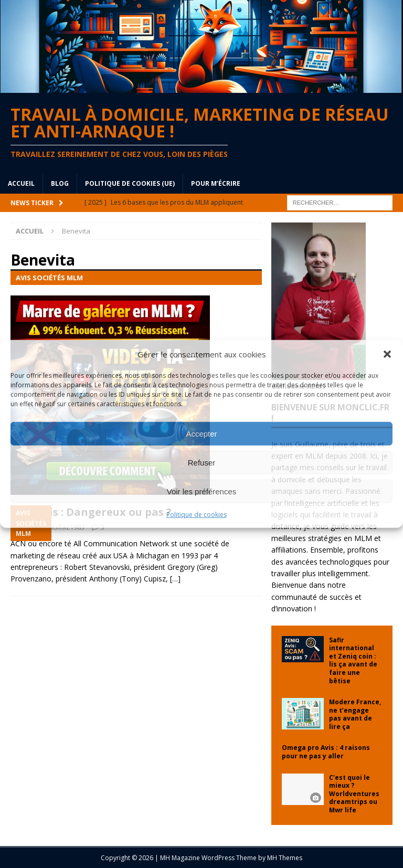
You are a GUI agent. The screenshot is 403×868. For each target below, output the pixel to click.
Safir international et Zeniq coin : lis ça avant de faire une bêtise (353, 660)
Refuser (202, 462)
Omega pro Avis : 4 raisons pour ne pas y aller (326, 752)
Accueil (21, 183)
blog (60, 183)
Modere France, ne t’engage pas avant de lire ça (355, 714)
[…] (175, 579)
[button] (387, 354)
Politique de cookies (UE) (130, 183)
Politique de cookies (197, 515)
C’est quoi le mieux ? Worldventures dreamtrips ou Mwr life (354, 794)
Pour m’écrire (216, 183)
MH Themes (285, 858)
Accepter (201, 433)
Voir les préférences (202, 491)
